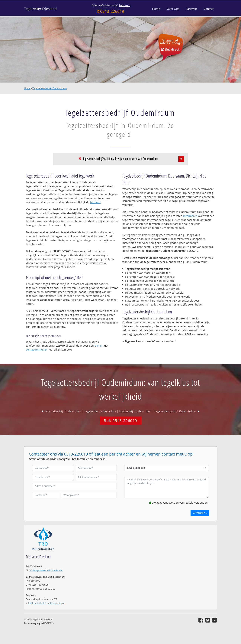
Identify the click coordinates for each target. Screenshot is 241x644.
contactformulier (37, 350)
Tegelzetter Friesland (40, 9)
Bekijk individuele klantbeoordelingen (46, 603)
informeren (190, 216)
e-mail (98, 346)
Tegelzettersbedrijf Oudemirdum (50, 88)
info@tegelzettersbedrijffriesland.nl (46, 570)
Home (27, 88)
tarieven (95, 202)
